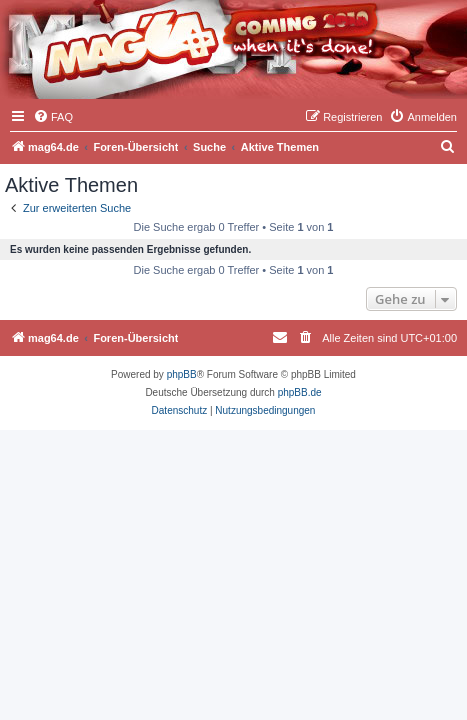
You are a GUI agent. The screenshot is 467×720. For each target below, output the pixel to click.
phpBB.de (300, 392)
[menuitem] (53, 117)
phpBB (182, 374)
